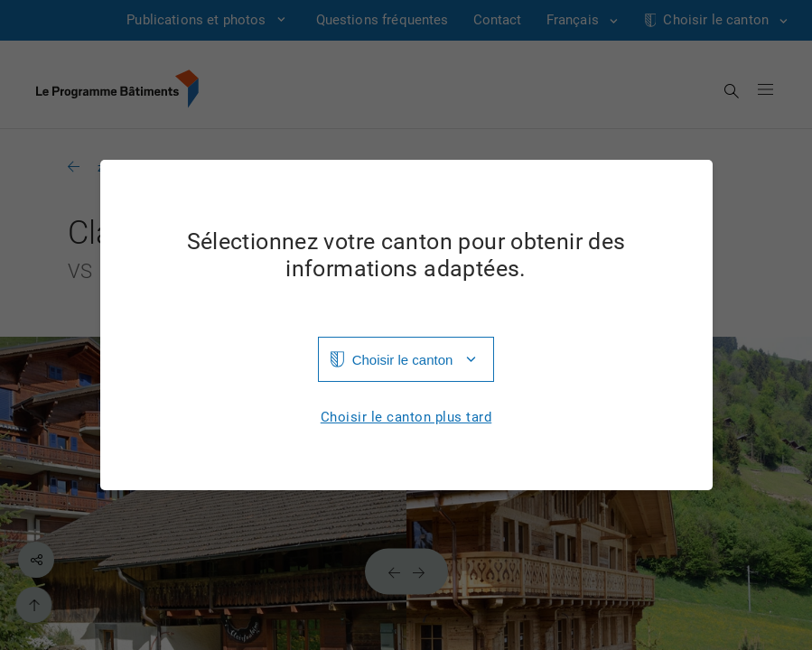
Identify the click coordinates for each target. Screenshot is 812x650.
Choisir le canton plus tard (406, 418)
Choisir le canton (403, 360)
